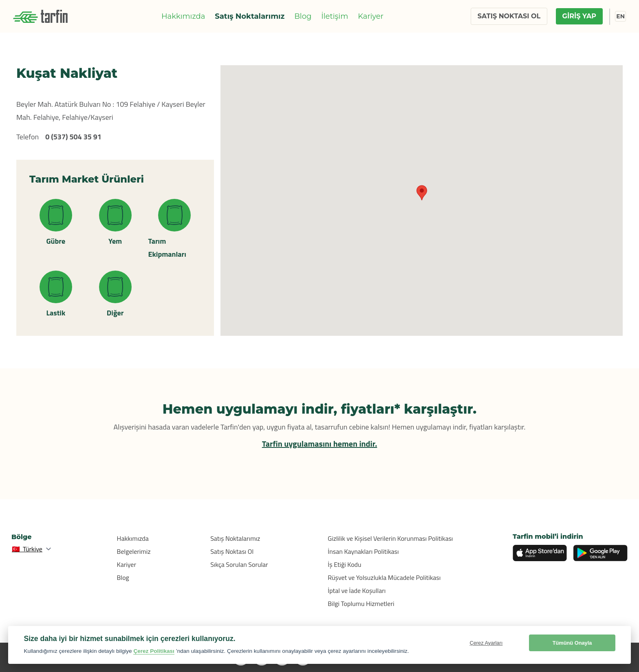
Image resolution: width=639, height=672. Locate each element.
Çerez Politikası (154, 651)
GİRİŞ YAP (579, 16)
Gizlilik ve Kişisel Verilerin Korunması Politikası (390, 538)
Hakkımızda (183, 16)
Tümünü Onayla (572, 643)
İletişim (335, 16)
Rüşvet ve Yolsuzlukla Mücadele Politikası (384, 577)
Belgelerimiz (134, 551)
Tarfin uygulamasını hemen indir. (320, 444)
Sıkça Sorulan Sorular (239, 564)
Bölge (22, 537)
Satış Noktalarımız (250, 16)
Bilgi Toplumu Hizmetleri (361, 604)
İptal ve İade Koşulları (357, 590)
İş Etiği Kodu (344, 564)
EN (620, 16)
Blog (303, 16)
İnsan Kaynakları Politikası (363, 551)
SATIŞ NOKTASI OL (509, 16)
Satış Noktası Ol (232, 551)
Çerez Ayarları (486, 643)
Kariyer (371, 16)
